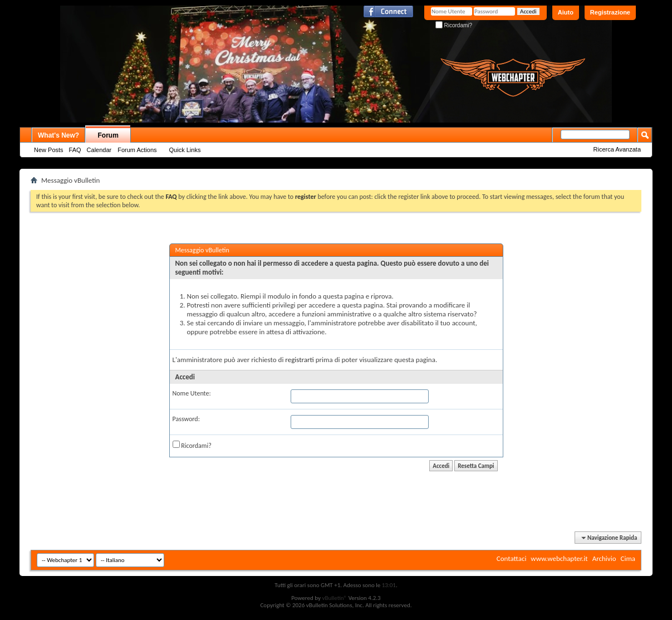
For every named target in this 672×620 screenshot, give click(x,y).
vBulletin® (334, 598)
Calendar (99, 150)
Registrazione (610, 12)
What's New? (58, 135)
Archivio (604, 558)
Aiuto (566, 12)
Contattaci (512, 558)
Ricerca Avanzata (617, 149)
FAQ (75, 150)
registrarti (300, 360)
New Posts (49, 150)
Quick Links (185, 150)
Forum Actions (137, 150)
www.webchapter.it (559, 558)
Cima (628, 558)
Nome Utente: (192, 393)
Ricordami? (454, 25)
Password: (186, 419)
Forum (108, 135)
